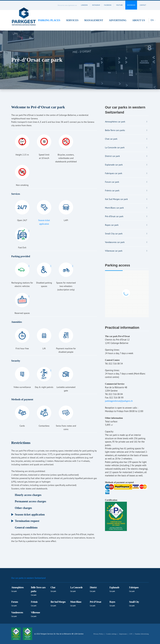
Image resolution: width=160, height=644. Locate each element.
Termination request (27, 521)
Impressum (123, 634)
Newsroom (131, 5)
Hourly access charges (28, 495)
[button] (50, 20)
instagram (96, 5)
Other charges (23, 508)
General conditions (26, 528)
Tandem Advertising (142, 634)
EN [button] (152, 20)
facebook (108, 5)
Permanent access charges (30, 501)
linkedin (84, 5)
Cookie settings (111, 634)
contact (143, 5)
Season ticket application (30, 515)
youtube (120, 5)
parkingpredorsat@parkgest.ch (119, 401)
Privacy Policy (98, 634)
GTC (131, 634)
